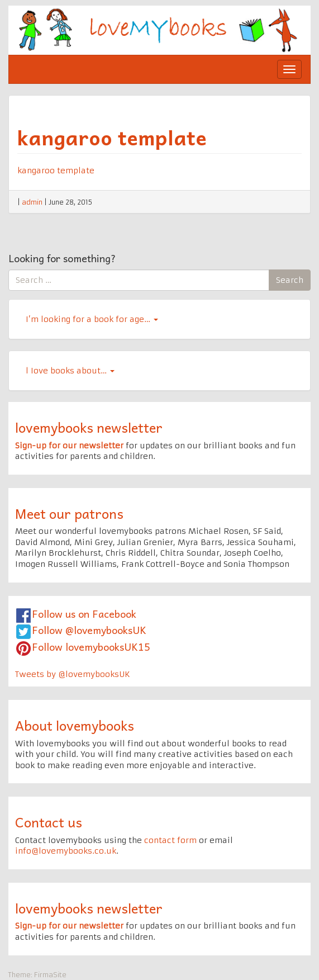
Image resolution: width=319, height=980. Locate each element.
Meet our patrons (69, 513)
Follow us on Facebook (84, 614)
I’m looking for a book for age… (92, 319)
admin (32, 202)
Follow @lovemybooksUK (89, 630)
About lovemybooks (75, 725)
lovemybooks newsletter (89, 427)
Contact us (49, 822)
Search (290, 280)
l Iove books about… (70, 371)
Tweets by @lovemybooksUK (73, 674)
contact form (170, 840)
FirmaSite (50, 975)
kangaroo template (112, 137)
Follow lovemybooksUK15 (91, 647)
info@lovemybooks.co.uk (66, 851)
